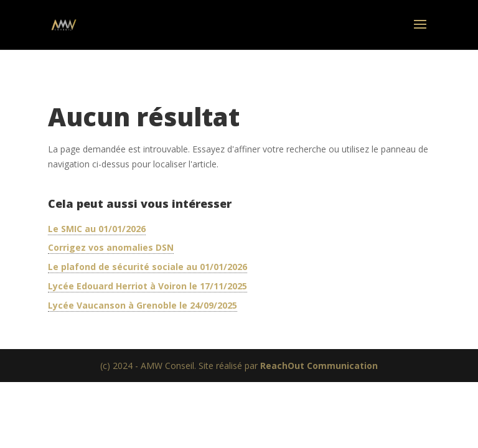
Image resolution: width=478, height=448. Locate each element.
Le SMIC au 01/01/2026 (97, 229)
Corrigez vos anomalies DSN (111, 247)
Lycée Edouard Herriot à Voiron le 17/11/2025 (148, 286)
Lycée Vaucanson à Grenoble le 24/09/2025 (143, 305)
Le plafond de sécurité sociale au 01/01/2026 (148, 267)
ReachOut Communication (319, 366)
